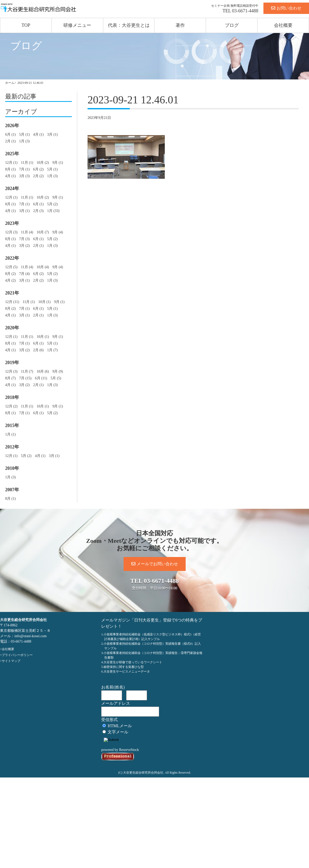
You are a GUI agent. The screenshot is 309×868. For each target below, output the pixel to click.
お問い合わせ (286, 8)
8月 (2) (10, 274)
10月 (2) (43, 163)
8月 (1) (10, 169)
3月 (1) (52, 134)
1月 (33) (53, 211)
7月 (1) (24, 169)
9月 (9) (58, 371)
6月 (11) (41, 378)
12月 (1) (11, 163)
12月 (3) (11, 232)
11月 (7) (27, 371)
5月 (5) (56, 378)
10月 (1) (45, 302)
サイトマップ (11, 661)
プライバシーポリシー (17, 655)
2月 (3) (38, 211)
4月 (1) (38, 134)
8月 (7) (10, 378)
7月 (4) (24, 274)
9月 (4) (58, 232)
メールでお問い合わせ (155, 564)
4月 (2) (10, 280)
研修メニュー (77, 25)
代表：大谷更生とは (129, 25)
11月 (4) (27, 232)
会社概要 (283, 25)
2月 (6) (38, 350)
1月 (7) (52, 350)
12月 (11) (12, 302)
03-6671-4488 (245, 11)
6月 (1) (10, 134)
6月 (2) (38, 169)
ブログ (232, 25)
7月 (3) (24, 239)
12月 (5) (11, 267)
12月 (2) (11, 406)
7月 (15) (25, 378)
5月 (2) (52, 204)
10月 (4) (43, 267)
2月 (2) (38, 176)
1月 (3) (24, 141)
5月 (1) (24, 134)
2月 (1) (10, 141)
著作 (180, 25)
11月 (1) (27, 163)
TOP (26, 25)
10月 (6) (43, 371)
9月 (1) (58, 163)
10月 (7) (43, 232)
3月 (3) (24, 176)
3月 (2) (24, 246)
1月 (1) (10, 434)
